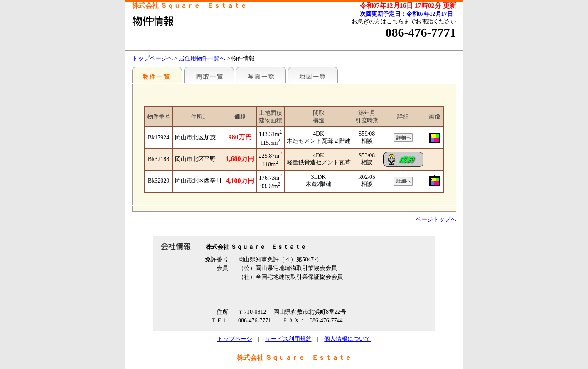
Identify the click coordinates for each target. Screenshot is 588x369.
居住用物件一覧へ (202, 58)
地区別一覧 (157, 75)
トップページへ (153, 58)
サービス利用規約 (288, 339)
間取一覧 (209, 75)
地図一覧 (313, 75)
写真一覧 (261, 75)
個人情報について (347, 339)
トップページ (235, 339)
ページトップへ (436, 219)
